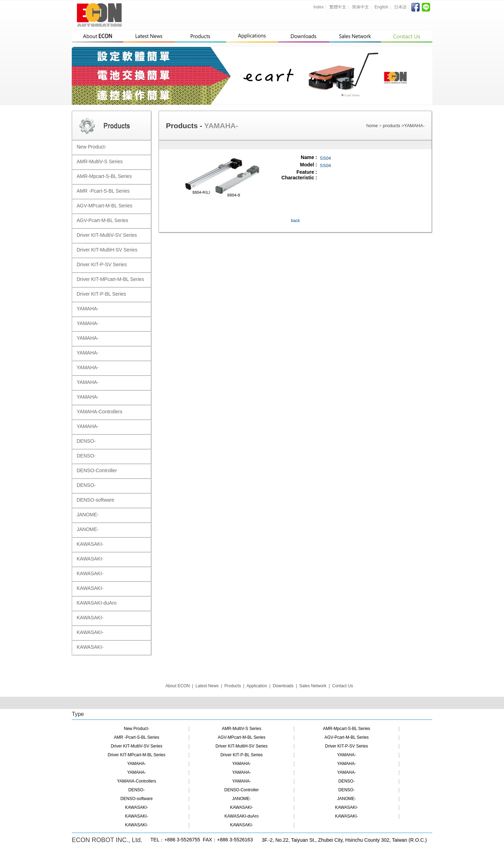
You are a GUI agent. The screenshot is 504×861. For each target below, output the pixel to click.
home (372, 126)
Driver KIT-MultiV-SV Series (136, 746)
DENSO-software (136, 799)
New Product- (137, 729)
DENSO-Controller (242, 790)
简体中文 (360, 7)
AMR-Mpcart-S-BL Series (347, 729)
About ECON (178, 686)
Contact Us (342, 686)
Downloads (283, 686)
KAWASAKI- (136, 807)
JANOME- (241, 799)
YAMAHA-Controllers (136, 781)
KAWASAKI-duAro (241, 816)
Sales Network (313, 686)
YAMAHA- (414, 126)
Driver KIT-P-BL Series (242, 755)
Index (318, 7)
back (295, 221)
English (381, 7)
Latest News (207, 686)
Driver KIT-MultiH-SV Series (242, 746)
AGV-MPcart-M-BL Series (241, 737)
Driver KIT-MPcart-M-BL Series (137, 755)
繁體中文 (338, 7)
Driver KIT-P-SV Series (347, 746)
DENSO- (347, 781)
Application (257, 686)
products (392, 126)
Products (233, 686)
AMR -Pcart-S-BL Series (136, 737)
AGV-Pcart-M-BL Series (346, 737)
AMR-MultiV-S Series (242, 729)
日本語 (400, 7)
